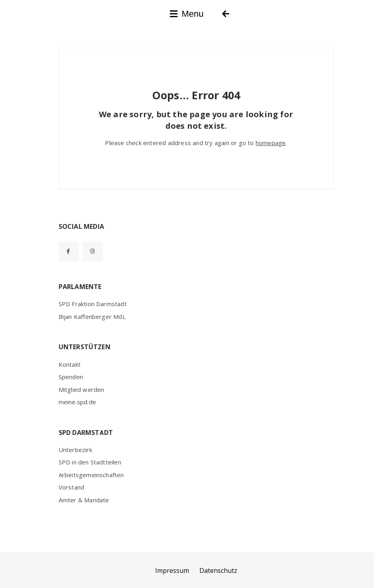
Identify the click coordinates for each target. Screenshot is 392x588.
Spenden (71, 377)
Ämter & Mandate (84, 500)
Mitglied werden (82, 389)
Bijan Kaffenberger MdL (92, 317)
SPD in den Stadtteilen (90, 462)
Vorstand (72, 487)
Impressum (172, 570)
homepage (271, 143)
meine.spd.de (77, 402)
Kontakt (70, 364)
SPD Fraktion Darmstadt (93, 304)
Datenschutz (218, 570)
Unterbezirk (75, 450)
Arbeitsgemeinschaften (91, 475)
